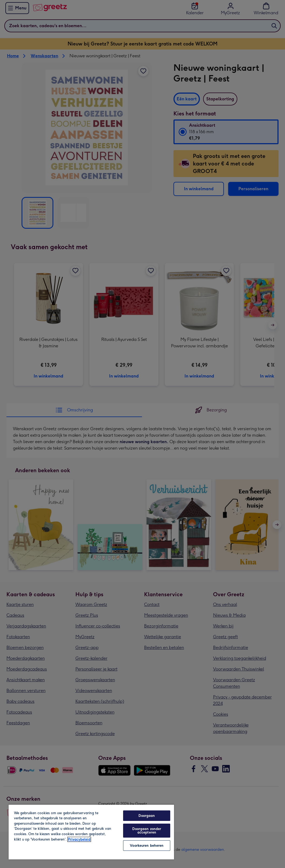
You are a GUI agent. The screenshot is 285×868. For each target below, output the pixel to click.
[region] (91, 832)
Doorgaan (147, 816)
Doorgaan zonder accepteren (147, 831)
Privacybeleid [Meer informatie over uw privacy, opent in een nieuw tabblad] (79, 839)
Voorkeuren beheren (147, 846)
